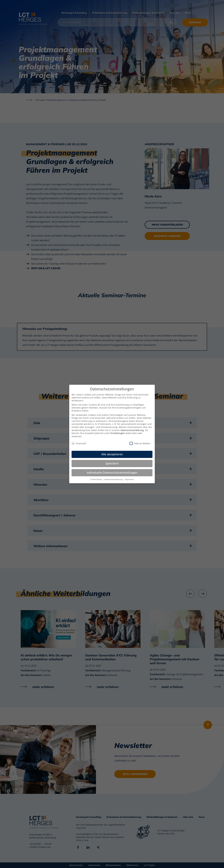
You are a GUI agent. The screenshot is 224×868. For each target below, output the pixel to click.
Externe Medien (140, 443)
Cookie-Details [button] (96, 479)
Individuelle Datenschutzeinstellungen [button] (112, 473)
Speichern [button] (112, 463)
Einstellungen (118, 433)
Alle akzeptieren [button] (112, 454)
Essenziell (79, 443)
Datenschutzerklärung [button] (114, 479)
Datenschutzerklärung (132, 430)
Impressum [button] (129, 479)
